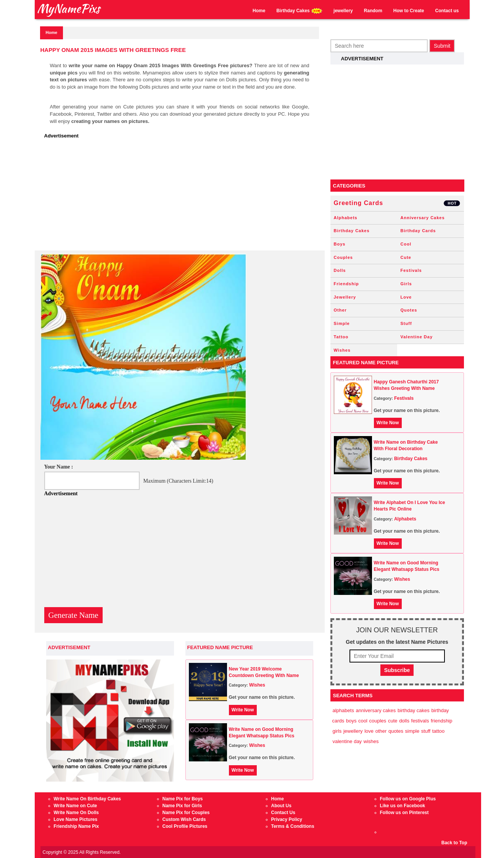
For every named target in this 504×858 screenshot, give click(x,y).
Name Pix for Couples (186, 813)
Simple (342, 323)
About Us (281, 806)
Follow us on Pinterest (404, 813)
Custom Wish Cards (184, 819)
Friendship (346, 284)
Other (340, 310)
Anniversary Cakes (423, 218)
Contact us (447, 11)
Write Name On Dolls (76, 813)
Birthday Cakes (299, 11)
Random (373, 11)
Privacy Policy (287, 819)
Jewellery (345, 297)
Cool (406, 244)
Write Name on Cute (76, 806)
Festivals (411, 270)
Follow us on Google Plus (408, 799)
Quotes (409, 310)
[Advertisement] (182, 197)
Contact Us (283, 813)
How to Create (409, 11)
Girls (406, 284)
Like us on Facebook (403, 806)
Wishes (257, 685)
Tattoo (341, 337)
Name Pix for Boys (183, 799)
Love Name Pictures (76, 819)
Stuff (406, 323)
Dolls (340, 270)
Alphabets (346, 218)
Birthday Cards (418, 231)
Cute (406, 257)
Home (259, 11)
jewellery (343, 11)
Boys (340, 244)
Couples (343, 257)
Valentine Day (417, 337)
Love (406, 297)
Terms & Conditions (293, 826)
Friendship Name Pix (76, 826)
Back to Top (454, 843)
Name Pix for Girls (182, 806)
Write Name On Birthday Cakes (88, 799)
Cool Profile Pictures (185, 826)
